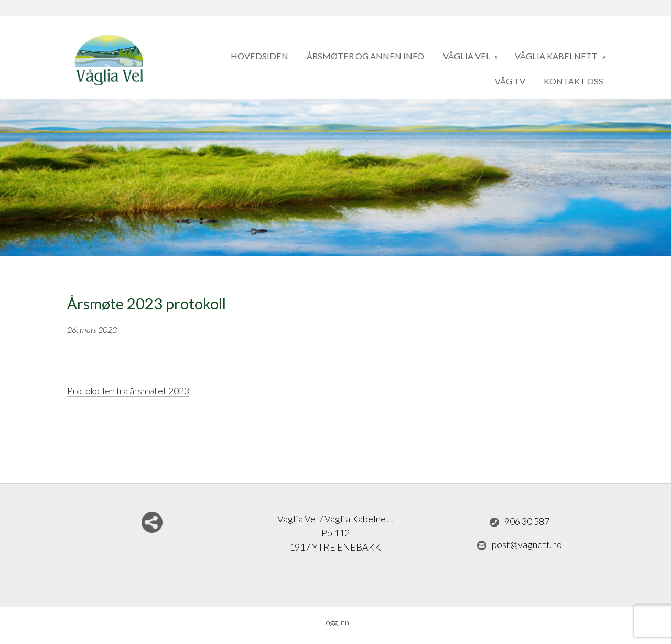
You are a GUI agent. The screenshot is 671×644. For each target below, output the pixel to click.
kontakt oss (573, 81)
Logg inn (336, 622)
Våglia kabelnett (557, 56)
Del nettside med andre (152, 522)
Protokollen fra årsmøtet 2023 (128, 391)
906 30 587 (519, 522)
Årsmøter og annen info (365, 56)
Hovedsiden (259, 56)
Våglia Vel (468, 56)
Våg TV (510, 81)
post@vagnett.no (519, 545)
